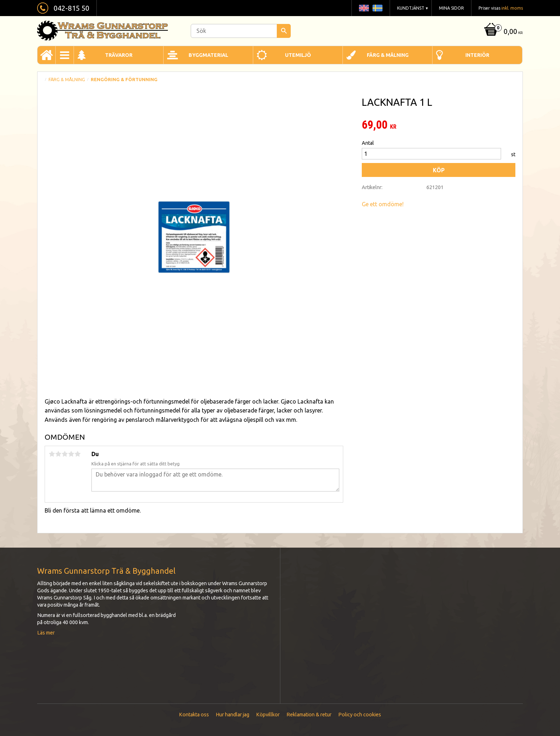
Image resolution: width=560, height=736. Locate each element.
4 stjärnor (71, 454)
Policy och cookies (360, 715)
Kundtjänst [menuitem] (411, 8)
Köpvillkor (268, 715)
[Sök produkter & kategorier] (241, 31)
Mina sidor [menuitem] (451, 8)
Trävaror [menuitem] (119, 55)
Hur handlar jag (232, 715)
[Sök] (284, 31)
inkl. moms (512, 8)
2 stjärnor (58, 454)
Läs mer (46, 633)
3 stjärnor (65, 454)
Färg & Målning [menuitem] (388, 55)
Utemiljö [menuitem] (298, 55)
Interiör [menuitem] (477, 55)
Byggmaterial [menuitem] (208, 55)
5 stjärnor (77, 454)
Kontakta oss (194, 715)
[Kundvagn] (503, 32)
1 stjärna (52, 454)
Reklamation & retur (309, 715)
